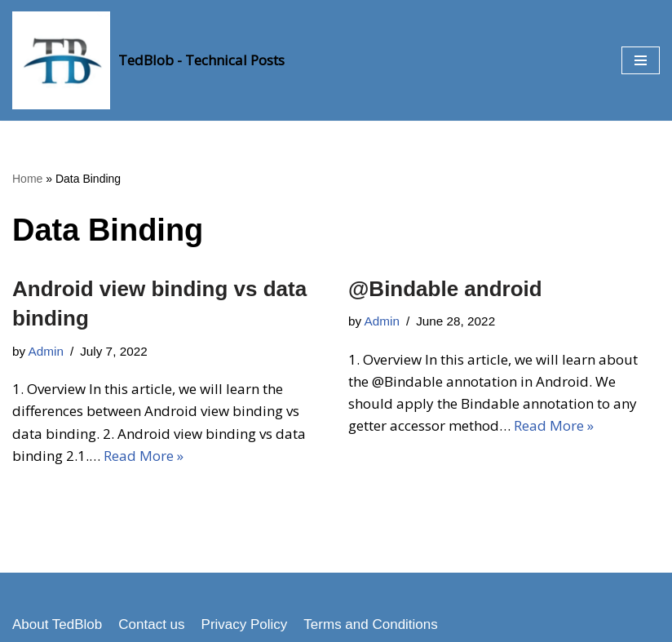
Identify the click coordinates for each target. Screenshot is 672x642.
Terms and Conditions (370, 624)
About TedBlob (57, 624)
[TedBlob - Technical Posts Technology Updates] (148, 60)
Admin (46, 351)
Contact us (151, 624)
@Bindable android (445, 289)
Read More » (144, 456)
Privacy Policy (245, 624)
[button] (641, 60)
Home (27, 179)
